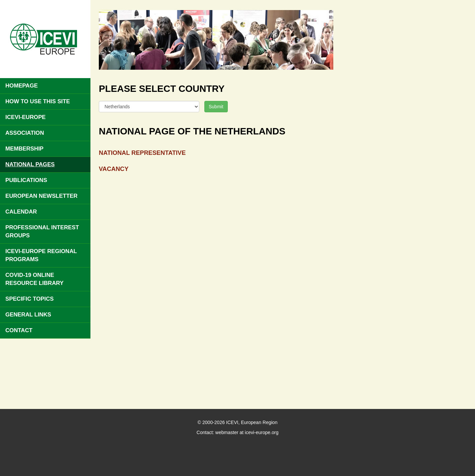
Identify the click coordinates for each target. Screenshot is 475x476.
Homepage (22, 86)
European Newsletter (41, 196)
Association (25, 133)
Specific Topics (29, 299)
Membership (24, 149)
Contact (19, 330)
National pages (30, 164)
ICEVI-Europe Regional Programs (41, 255)
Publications (26, 180)
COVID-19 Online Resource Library (35, 279)
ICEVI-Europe (25, 117)
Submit (216, 107)
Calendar (21, 212)
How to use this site (38, 101)
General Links (28, 315)
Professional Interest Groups (42, 231)
